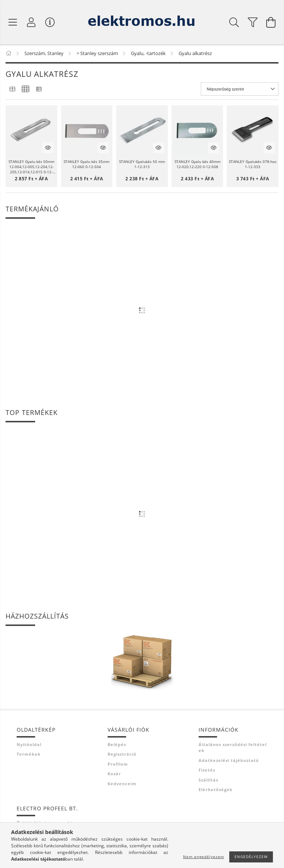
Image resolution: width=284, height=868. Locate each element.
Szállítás (208, 780)
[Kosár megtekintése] (271, 22)
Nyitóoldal (29, 744)
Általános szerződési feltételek (233, 748)
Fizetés (207, 770)
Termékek (29, 754)
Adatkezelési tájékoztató (229, 760)
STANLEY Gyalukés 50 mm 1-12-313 (142, 164)
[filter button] (253, 22)
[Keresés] (234, 22)
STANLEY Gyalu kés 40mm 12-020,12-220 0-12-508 (197, 164)
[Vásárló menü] (50, 22)
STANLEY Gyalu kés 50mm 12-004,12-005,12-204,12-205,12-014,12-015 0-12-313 (31, 167)
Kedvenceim (122, 784)
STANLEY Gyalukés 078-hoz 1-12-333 (253, 164)
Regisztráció (122, 754)
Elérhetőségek (216, 789)
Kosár (114, 774)
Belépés (117, 744)
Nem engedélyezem (204, 857)
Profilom (118, 764)
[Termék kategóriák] (13, 22)
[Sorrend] (240, 89)
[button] (31, 131)
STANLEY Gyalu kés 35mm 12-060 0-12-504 (87, 164)
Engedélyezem (251, 857)
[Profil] (31, 22)
